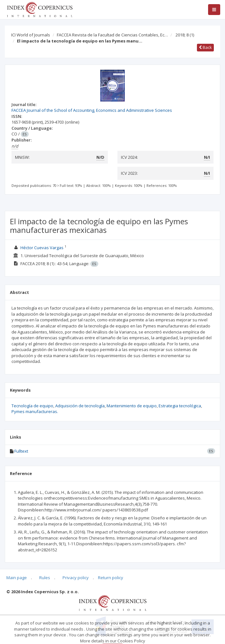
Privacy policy (76, 578)
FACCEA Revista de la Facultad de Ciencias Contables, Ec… (112, 35)
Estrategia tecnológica (180, 406)
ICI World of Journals (31, 35)
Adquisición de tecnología (80, 406)
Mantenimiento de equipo (132, 406)
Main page (17, 578)
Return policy (111, 578)
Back (205, 47)
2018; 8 (185, 35)
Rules (45, 578)
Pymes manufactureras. (35, 411)
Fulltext (21, 451)
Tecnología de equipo (32, 406)
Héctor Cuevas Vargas (42, 248)
